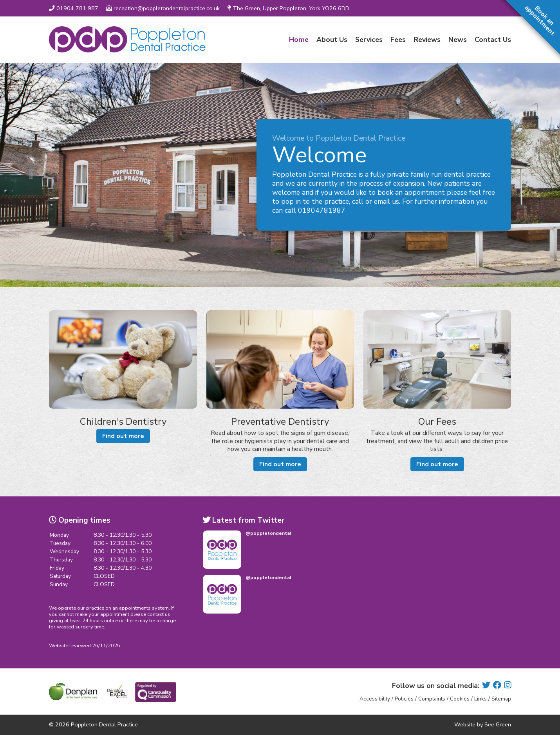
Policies (404, 699)
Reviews (427, 40)
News (458, 40)
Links (481, 699)
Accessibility (375, 699)
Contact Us (493, 40)
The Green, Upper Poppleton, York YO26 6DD (288, 8)
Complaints (432, 699)
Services (369, 40)
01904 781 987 (74, 8)
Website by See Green (483, 724)
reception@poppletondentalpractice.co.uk (163, 8)
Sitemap (501, 699)
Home (299, 40)
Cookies (460, 699)
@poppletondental (268, 533)
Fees (398, 40)
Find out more (123, 436)
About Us (332, 40)
